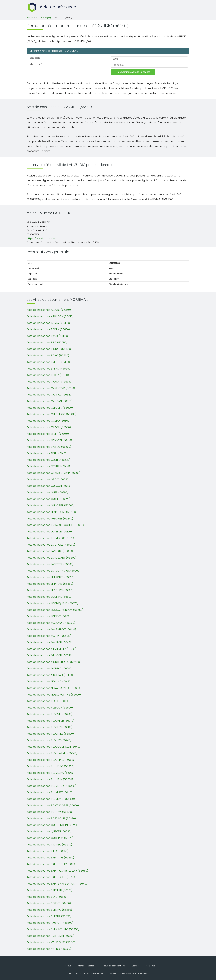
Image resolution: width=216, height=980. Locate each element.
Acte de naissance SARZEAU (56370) (49, 890)
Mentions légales (86, 966)
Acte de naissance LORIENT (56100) (49, 616)
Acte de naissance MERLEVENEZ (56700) (51, 649)
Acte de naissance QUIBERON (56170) (50, 838)
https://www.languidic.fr (41, 239)
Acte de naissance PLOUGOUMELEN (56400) (54, 747)
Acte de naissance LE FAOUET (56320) (50, 577)
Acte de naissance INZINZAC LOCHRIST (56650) (56, 525)
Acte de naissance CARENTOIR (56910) (51, 388)
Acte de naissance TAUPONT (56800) (50, 923)
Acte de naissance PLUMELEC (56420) (50, 766)
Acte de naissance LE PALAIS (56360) (50, 584)
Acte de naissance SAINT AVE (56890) (50, 858)
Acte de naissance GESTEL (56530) (48, 460)
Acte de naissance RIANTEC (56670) (49, 845)
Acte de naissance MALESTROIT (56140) (51, 629)
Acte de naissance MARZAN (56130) (49, 636)
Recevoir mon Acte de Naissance (133, 72)
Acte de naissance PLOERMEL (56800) (50, 734)
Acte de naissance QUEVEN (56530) (49, 831)
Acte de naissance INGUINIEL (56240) (50, 519)
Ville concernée (36, 64)
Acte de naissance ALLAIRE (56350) (49, 310)
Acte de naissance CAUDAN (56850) (50, 401)
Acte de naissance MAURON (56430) (50, 642)
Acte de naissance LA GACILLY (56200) (51, 545)
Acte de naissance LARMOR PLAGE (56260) (53, 571)
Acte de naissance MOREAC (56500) (49, 668)
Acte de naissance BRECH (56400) (48, 362)
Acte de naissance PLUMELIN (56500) (50, 779)
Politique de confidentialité (113, 966)
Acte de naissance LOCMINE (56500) (50, 597)
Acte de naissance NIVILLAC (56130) (49, 681)
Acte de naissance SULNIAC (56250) (49, 910)
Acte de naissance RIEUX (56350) (47, 851)
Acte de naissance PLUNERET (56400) (50, 792)
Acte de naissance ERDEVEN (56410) (49, 440)
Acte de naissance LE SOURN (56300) (50, 590)
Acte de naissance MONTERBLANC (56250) (53, 662)
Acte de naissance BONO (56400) (48, 355)
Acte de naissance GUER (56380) (47, 492)
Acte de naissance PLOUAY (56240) (49, 740)
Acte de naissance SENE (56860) (47, 897)
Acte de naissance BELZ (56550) (47, 342)
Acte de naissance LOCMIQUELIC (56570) (52, 603)
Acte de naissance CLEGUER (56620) (50, 408)
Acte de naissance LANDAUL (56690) (50, 551)
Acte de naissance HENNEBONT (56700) (51, 512)
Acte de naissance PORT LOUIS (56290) (51, 818)
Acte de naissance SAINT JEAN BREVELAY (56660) (57, 871)
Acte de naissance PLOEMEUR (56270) (50, 721)
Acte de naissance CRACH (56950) (49, 427)
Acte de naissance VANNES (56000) (49, 949)
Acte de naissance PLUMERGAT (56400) (51, 786)
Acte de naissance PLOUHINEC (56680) (51, 760)
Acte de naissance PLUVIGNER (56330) (51, 799)
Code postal (35, 58)
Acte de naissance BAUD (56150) (47, 336)
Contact (135, 966)
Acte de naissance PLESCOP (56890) (50, 708)
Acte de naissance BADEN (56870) (48, 329)
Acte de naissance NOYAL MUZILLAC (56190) (54, 688)
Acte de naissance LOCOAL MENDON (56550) (55, 610)
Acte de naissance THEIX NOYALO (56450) (53, 929)
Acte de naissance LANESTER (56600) (50, 564)
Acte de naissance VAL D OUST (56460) (52, 942)
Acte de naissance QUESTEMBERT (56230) (53, 825)
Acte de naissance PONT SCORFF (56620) (53, 805)
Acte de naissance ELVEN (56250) (48, 434)
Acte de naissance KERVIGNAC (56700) (51, 538)
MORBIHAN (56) (43, 18)
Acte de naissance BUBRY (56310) (48, 375)
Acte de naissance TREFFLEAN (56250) (50, 936)
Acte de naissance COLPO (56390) (48, 421)
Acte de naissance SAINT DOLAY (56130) (52, 864)
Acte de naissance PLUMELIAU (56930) (51, 773)
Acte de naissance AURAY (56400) (48, 323)
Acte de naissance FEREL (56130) (47, 453)
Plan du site (151, 966)
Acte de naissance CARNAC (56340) (50, 395)
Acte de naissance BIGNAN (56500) (49, 349)
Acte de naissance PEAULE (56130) (48, 701)
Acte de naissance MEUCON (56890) (50, 655)
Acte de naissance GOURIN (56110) (48, 466)
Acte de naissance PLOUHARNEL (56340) (52, 753)
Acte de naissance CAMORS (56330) (49, 382)
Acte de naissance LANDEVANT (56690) (51, 558)
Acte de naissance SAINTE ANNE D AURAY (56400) (58, 884)
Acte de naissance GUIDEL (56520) (48, 499)
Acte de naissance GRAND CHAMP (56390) (53, 473)
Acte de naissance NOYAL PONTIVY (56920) (54, 695)
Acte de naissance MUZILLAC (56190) (50, 675)
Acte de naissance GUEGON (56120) (49, 486)
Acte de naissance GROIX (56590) (48, 479)
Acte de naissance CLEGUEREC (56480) (51, 414)
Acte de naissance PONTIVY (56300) (49, 812)
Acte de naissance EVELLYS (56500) (49, 447)
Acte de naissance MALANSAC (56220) (51, 623)
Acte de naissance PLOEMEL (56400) (49, 714)
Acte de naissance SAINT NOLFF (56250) (52, 877)
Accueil (30, 18)
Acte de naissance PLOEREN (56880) (49, 727)
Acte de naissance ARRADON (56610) (50, 316)
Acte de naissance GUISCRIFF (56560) (50, 505)
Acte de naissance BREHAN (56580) (49, 369)
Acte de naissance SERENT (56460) (49, 903)
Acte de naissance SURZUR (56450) (49, 916)
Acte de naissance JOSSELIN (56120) (49, 532)
